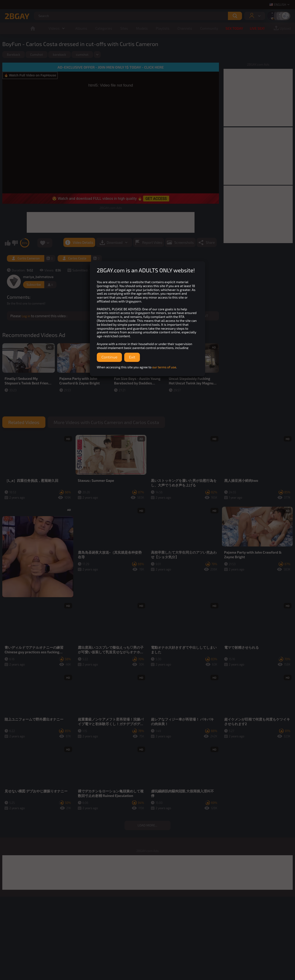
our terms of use (164, 367)
